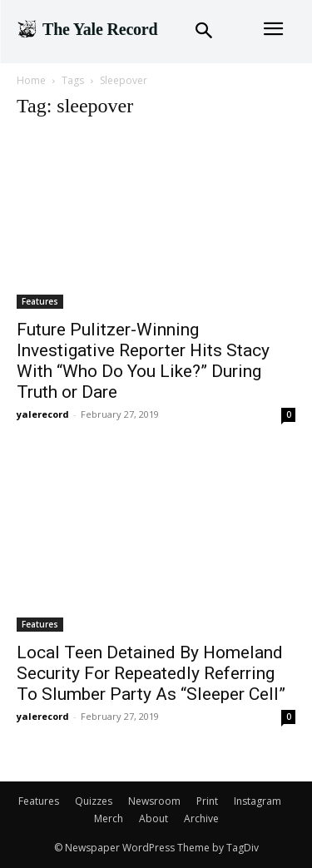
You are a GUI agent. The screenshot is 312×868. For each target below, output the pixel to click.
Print (207, 801)
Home (31, 80)
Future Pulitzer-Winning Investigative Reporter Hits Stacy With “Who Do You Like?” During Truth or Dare (143, 361)
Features (40, 301)
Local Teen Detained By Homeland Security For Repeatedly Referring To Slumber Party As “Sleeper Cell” (151, 673)
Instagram (258, 801)
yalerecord (43, 414)
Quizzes (94, 801)
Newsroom (154, 801)
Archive (201, 818)
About (154, 818)
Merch (109, 818)
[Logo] (87, 29)
